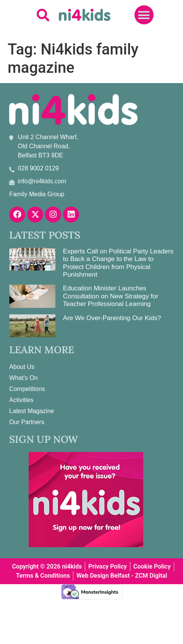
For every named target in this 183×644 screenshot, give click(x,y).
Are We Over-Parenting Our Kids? (112, 318)
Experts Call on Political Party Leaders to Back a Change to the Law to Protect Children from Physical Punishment (118, 263)
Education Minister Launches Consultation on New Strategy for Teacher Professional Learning (111, 296)
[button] (43, 15)
